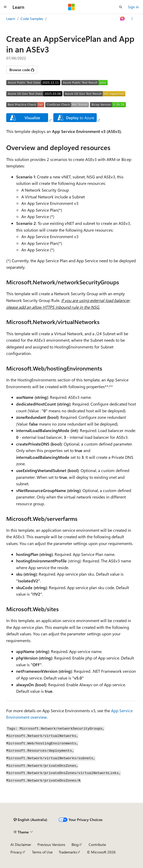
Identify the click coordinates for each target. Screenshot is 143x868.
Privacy (16, 852)
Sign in (133, 7)
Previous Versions (51, 845)
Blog (75, 845)
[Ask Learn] (123, 19)
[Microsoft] (71, 7)
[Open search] (121, 7)
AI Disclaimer (21, 845)
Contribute (97, 845)
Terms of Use (42, 852)
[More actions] (132, 19)
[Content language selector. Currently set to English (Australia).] (30, 820)
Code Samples (32, 19)
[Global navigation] (5, 7)
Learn (11, 19)
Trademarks (68, 852)
